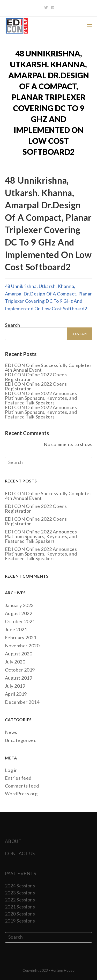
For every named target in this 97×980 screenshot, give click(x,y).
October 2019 (20, 670)
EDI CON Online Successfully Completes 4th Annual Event (48, 367)
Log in (11, 770)
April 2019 (16, 694)
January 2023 (19, 605)
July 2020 (15, 662)
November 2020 (22, 646)
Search (13, 325)
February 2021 (21, 637)
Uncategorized (21, 740)
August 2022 (19, 613)
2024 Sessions (20, 886)
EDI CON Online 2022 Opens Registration (36, 377)
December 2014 (22, 702)
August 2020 (19, 654)
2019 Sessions (20, 921)
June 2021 (16, 629)
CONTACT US (20, 853)
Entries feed (18, 778)
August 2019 (19, 678)
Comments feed (22, 786)
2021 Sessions (20, 907)
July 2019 (15, 686)
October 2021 (20, 621)
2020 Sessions (20, 914)
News (11, 732)
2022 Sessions (20, 900)
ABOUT (13, 841)
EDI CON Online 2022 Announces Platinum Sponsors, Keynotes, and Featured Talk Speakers (41, 398)
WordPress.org (21, 794)
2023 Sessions (20, 893)
